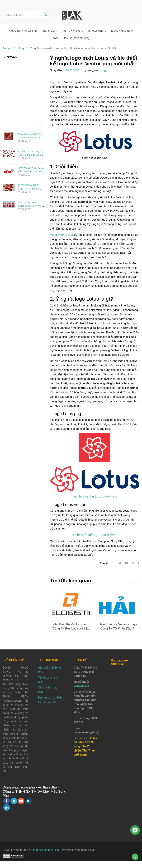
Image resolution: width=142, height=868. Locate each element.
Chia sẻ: (104, 563)
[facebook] (7, 801)
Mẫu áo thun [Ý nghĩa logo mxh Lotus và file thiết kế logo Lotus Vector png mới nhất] (72, 31)
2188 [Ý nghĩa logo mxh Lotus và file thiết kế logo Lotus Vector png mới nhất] (103, 71)
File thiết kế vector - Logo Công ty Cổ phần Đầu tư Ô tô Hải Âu (118, 628)
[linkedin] (7, 808)
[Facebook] (114, 563)
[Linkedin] (126, 563)
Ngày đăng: (57, 70)
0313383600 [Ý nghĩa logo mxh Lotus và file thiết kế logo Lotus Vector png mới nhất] (81, 686)
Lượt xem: (92, 71)
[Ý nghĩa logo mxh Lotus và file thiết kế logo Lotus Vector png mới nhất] (95, 497)
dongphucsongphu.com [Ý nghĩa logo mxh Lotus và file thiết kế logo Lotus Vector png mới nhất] (45, 850)
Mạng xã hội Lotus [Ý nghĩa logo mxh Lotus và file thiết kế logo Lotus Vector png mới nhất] (61, 235)
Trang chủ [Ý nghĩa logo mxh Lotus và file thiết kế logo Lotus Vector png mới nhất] (9, 48)
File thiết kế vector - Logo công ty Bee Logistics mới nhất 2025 (71, 628)
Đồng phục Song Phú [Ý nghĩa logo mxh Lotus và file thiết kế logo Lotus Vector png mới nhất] (23, 31)
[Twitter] (120, 563)
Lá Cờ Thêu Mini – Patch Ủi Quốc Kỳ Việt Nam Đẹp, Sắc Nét (30, 206)
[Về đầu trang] (135, 857)
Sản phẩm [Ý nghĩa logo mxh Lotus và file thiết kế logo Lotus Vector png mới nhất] (49, 31)
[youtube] (21, 801)
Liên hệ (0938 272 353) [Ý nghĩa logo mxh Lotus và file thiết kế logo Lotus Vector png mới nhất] (76, 38)
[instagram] (29, 801)
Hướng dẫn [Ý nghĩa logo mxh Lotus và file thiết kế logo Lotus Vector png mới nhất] (96, 31)
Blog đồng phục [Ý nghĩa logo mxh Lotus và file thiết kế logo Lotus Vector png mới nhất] (122, 31)
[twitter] (14, 801)
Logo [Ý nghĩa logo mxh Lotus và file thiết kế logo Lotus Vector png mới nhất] (22, 48)
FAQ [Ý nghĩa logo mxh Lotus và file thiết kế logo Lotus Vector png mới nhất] (55, 38)
